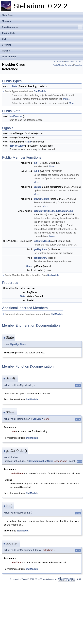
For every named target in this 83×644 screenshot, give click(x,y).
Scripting (7, 45)
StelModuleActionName (61, 211)
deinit (37, 171)
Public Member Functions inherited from (31, 275)
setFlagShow (40, 258)
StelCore (45, 199)
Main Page (7, 15)
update (37, 187)
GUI (4, 39)
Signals (78, 61)
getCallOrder (40, 211)
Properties (78, 65)
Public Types (59, 61)
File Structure (9, 57)
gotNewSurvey (17, 146)
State (14, 86)
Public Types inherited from (24, 91)
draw (36, 199)
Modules (6, 21)
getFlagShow (40, 249)
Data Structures (42, 27)
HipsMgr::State (18, 344)
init (35, 163)
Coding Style (8, 33)
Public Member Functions (63, 65)
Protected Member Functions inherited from (33, 314)
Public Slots (70, 61)
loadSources (16, 116)
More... (67, 99)
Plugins (6, 51)
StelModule (40, 91)
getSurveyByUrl (42, 241)
